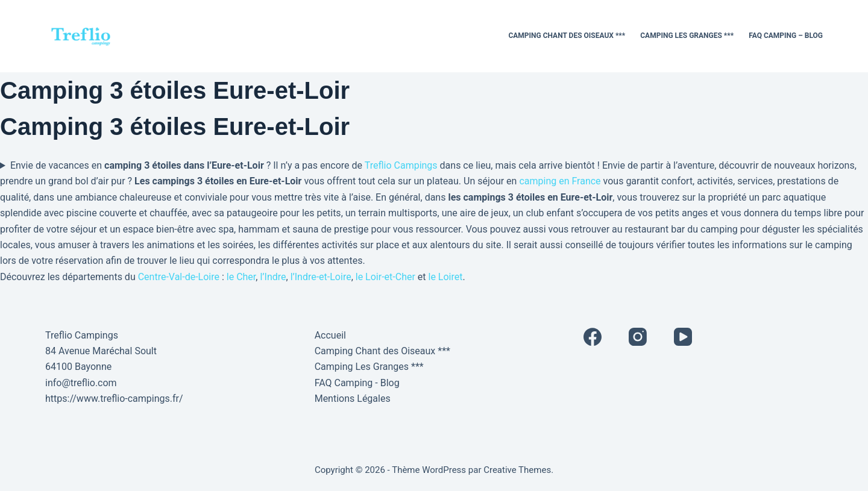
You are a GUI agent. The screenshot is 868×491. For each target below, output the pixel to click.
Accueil (330, 335)
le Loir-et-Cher (385, 277)
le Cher (241, 277)
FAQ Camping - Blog (357, 383)
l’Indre (273, 277)
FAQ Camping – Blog (786, 36)
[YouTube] (683, 337)
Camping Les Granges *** (687, 36)
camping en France (560, 181)
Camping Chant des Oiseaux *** (567, 36)
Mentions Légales (353, 399)
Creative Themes (517, 470)
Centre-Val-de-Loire (179, 277)
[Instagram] (638, 337)
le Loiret (446, 277)
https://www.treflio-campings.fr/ (114, 399)
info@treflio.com (81, 383)
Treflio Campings (401, 165)
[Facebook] (593, 337)
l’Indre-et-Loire (321, 277)
